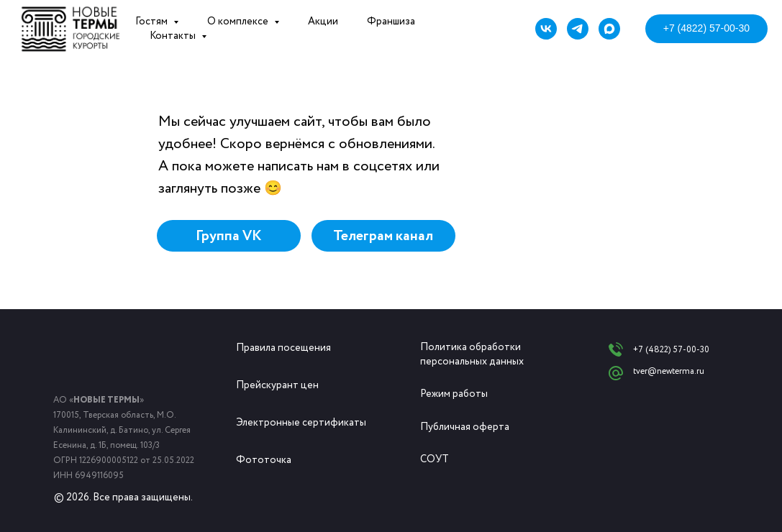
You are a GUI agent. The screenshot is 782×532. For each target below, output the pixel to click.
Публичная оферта (465, 427)
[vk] (546, 29)
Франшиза (391, 22)
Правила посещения (283, 348)
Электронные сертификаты (301, 423)
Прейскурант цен (277, 385)
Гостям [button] (153, 22)
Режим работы (454, 394)
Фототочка (264, 460)
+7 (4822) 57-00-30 (671, 350)
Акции (323, 22)
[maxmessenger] (609, 29)
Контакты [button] (174, 36)
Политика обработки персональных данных (472, 354)
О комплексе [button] (239, 22)
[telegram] (578, 29)
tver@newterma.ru (669, 371)
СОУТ (435, 459)
